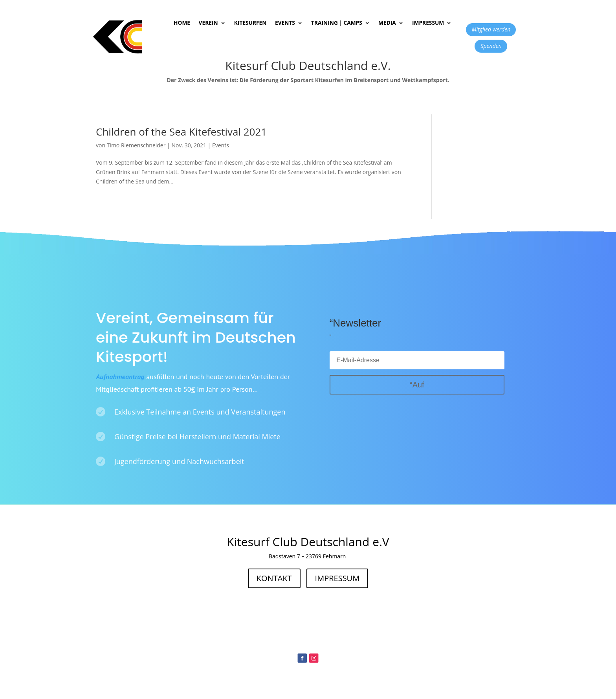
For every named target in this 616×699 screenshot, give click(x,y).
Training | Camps (337, 23)
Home (182, 23)
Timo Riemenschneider (136, 145)
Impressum (428, 23)
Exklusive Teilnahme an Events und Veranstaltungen (200, 412)
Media (387, 23)
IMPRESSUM (337, 578)
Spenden (491, 46)
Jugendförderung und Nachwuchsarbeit (179, 461)
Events (285, 23)
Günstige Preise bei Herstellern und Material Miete (197, 437)
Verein (208, 23)
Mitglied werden (491, 29)
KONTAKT (274, 578)
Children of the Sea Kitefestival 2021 (181, 132)
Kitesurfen (250, 23)
